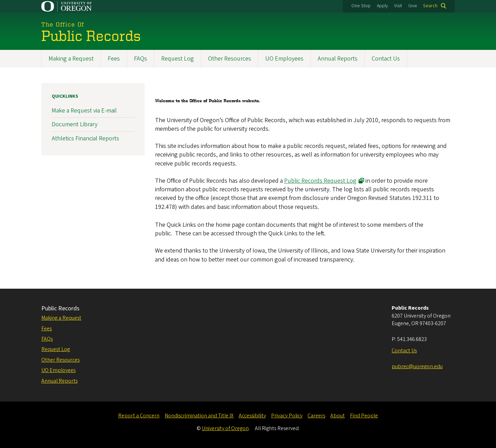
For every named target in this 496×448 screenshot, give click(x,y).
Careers (316, 416)
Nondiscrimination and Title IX (199, 416)
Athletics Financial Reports (85, 138)
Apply (382, 6)
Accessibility (252, 416)
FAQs (141, 59)
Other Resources (230, 59)
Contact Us (386, 59)
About (338, 416)
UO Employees (284, 59)
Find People (364, 416)
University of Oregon (225, 428)
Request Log (178, 59)
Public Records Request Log (320, 181)
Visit (398, 6)
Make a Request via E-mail (84, 111)
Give (413, 6)
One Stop (361, 6)
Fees (114, 59)
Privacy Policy (287, 416)
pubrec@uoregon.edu (417, 366)
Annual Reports (338, 59)
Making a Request (71, 59)
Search (430, 6)
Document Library (75, 125)
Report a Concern (139, 416)
